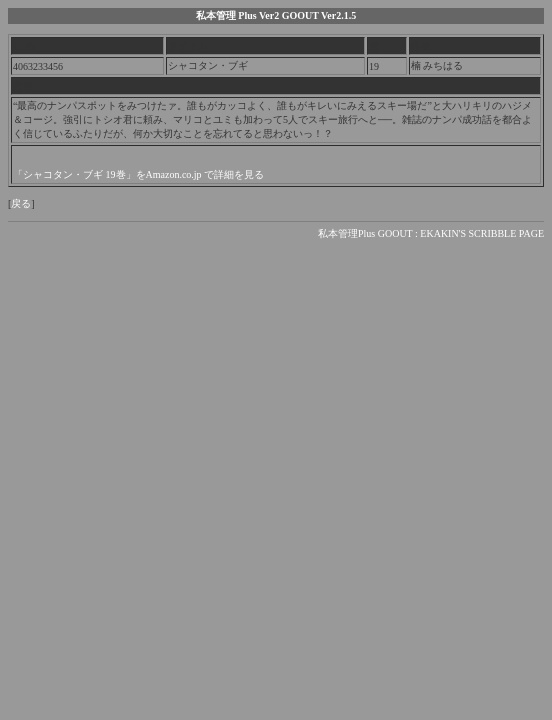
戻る (21, 203)
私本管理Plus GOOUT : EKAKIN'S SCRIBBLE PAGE (431, 233)
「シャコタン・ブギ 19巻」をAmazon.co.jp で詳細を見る (138, 174)
